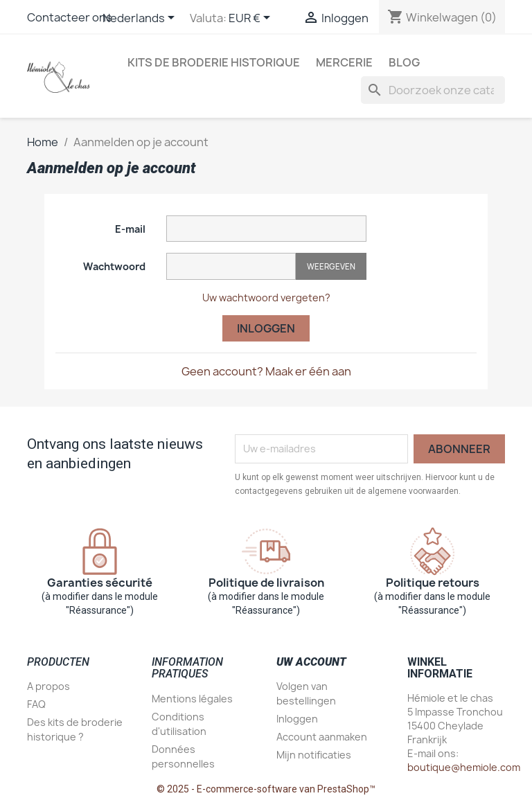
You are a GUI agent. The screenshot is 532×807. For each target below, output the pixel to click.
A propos (48, 686)
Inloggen (266, 328)
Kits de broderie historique (214, 62)
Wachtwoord (114, 266)
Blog (404, 62)
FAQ (36, 704)
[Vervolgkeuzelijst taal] (141, 19)
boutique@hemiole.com (464, 767)
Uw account (311, 662)
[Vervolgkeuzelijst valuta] (252, 19)
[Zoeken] (433, 90)
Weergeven (331, 266)
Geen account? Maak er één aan (266, 371)
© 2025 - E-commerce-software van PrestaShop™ (266, 789)
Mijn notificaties (314, 755)
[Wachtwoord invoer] (231, 266)
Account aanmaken (322, 737)
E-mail (130, 229)
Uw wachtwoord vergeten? (266, 298)
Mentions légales (192, 699)
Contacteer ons (70, 17)
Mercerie (344, 62)
